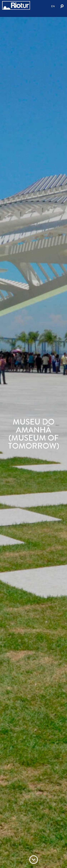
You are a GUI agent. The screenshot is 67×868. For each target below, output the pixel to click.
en (53, 6)
